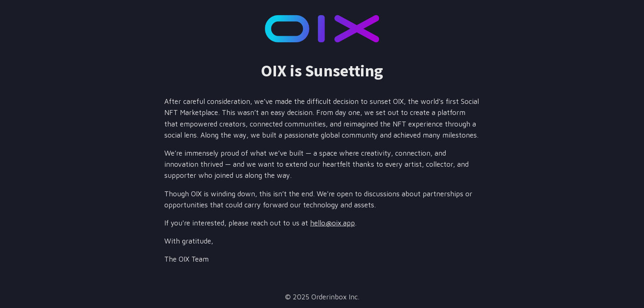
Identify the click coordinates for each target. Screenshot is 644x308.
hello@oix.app (332, 223)
